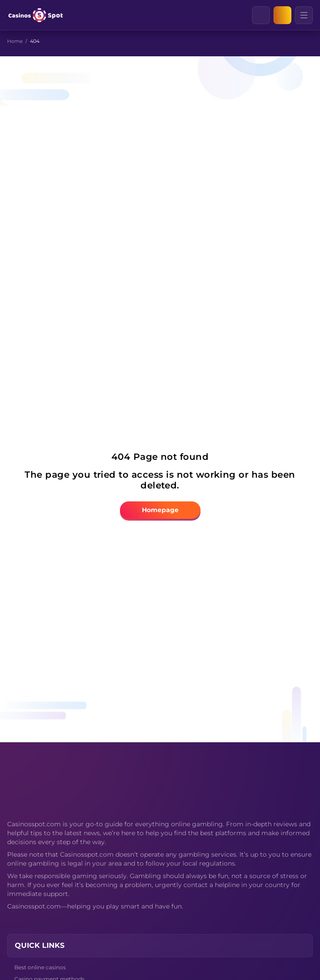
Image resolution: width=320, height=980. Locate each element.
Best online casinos (40, 967)
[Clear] (269, 15)
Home (15, 41)
